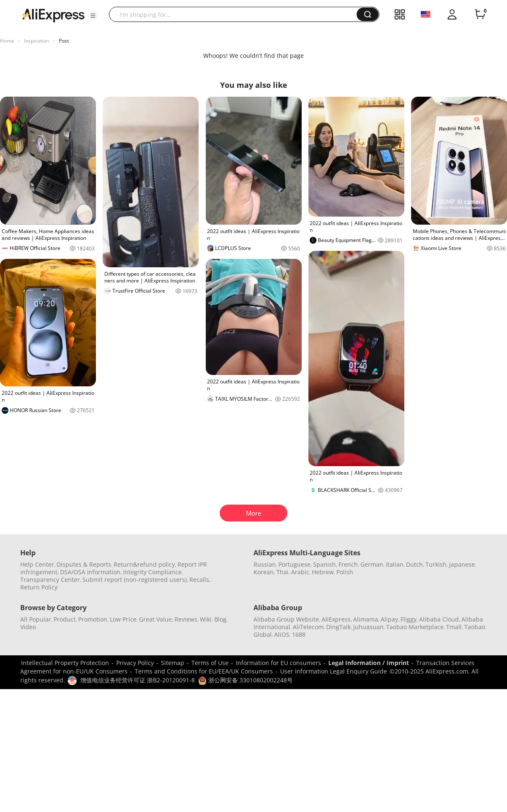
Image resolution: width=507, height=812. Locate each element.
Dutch (414, 564)
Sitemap (173, 663)
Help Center (37, 564)
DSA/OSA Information (90, 572)
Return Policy (39, 587)
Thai (282, 572)
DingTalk (338, 627)
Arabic (300, 572)
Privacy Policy (135, 663)
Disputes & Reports (84, 564)
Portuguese (294, 564)
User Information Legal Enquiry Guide (334, 671)
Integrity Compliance (152, 572)
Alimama (366, 619)
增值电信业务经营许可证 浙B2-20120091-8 (138, 680)
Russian (265, 564)
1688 (299, 634)
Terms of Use (210, 663)
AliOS (282, 634)
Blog (220, 619)
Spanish (324, 564)
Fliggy (409, 619)
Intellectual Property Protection (65, 663)
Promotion (93, 619)
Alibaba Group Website (286, 619)
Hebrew (323, 572)
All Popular (36, 619)
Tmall (454, 627)
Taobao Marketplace (415, 627)
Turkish (436, 564)
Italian (395, 564)
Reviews (186, 619)
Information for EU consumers (278, 663)
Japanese (462, 564)
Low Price (123, 619)
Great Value (155, 619)
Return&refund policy (144, 564)
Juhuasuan (368, 627)
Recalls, (200, 580)
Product (65, 619)
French (348, 564)
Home (7, 41)
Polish (345, 572)
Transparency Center (50, 580)
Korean (264, 572)
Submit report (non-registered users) (135, 580)
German (372, 564)
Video (28, 627)
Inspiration (37, 41)
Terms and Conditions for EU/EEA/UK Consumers (204, 671)
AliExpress (336, 619)
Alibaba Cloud (439, 619)
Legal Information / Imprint (369, 663)
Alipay (389, 619)
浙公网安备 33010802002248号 (245, 680)
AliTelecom (308, 627)
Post (64, 41)
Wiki (206, 619)
